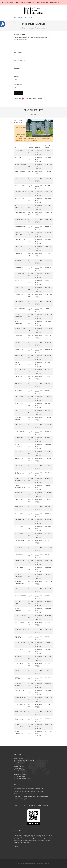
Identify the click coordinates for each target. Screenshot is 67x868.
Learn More (17, 846)
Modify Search (33, 114)
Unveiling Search (40, 28)
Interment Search (27, 28)
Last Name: (18, 52)
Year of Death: (19, 60)
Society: (17, 68)
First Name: (18, 44)
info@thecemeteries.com (25, 778)
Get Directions (33, 18)
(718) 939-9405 (22, 18)
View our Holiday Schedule (23, 799)
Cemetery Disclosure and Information (32, 806)
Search (19, 93)
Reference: (18, 84)
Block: (17, 76)
